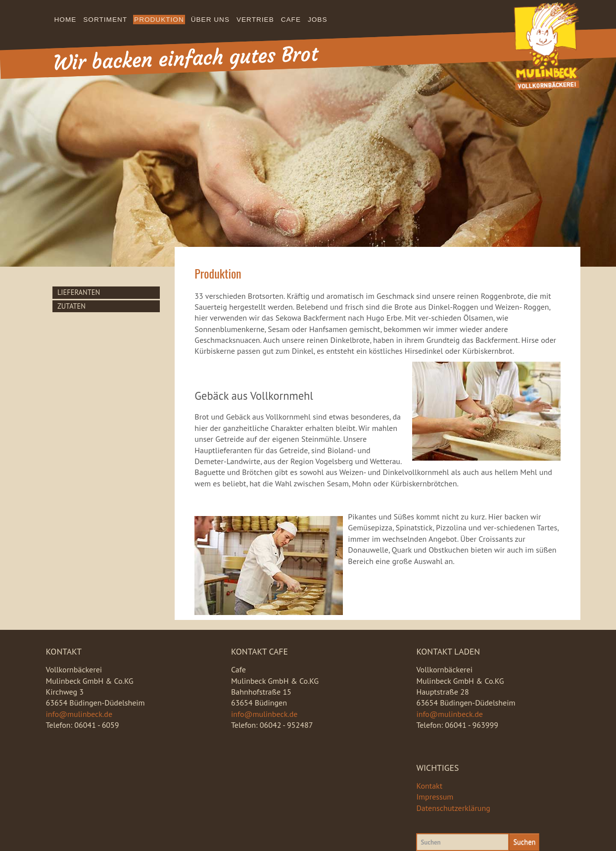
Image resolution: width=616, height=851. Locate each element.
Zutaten (71, 306)
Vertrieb (255, 20)
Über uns (210, 20)
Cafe (291, 20)
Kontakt (429, 786)
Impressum (435, 797)
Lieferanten (79, 292)
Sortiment (105, 20)
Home (66, 20)
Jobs (318, 20)
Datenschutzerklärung (453, 808)
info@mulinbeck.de (79, 714)
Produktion (159, 20)
